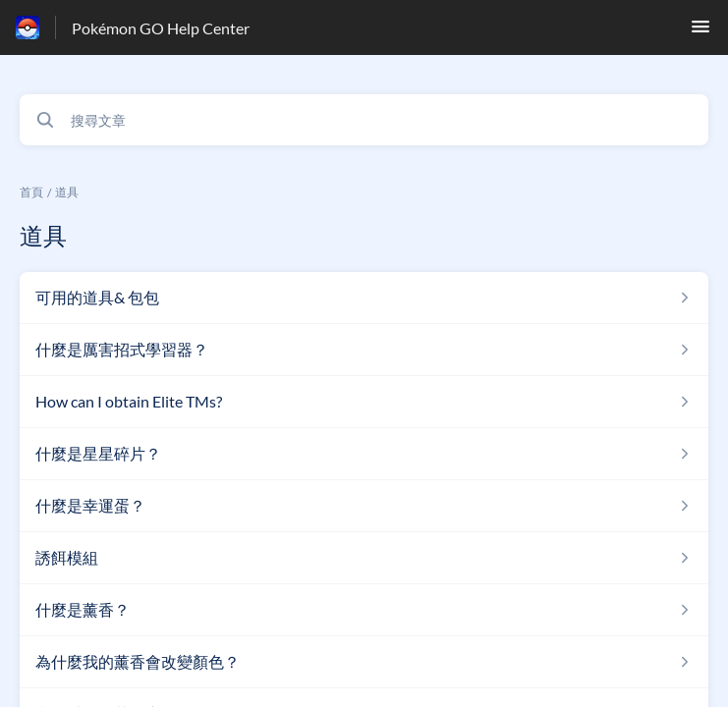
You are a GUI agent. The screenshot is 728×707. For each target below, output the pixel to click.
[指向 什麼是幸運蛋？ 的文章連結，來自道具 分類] (364, 506)
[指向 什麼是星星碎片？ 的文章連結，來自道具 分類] (364, 454)
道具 (67, 192)
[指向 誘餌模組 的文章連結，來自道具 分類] (364, 558)
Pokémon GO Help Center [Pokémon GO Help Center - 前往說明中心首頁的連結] (161, 28)
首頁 (31, 192)
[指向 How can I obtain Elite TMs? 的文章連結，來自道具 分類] (364, 402)
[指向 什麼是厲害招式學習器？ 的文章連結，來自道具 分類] (364, 350)
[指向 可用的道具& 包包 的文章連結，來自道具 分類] (364, 298)
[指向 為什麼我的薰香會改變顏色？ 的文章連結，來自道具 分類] (364, 662)
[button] (700, 32)
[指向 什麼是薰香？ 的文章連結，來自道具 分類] (364, 610)
